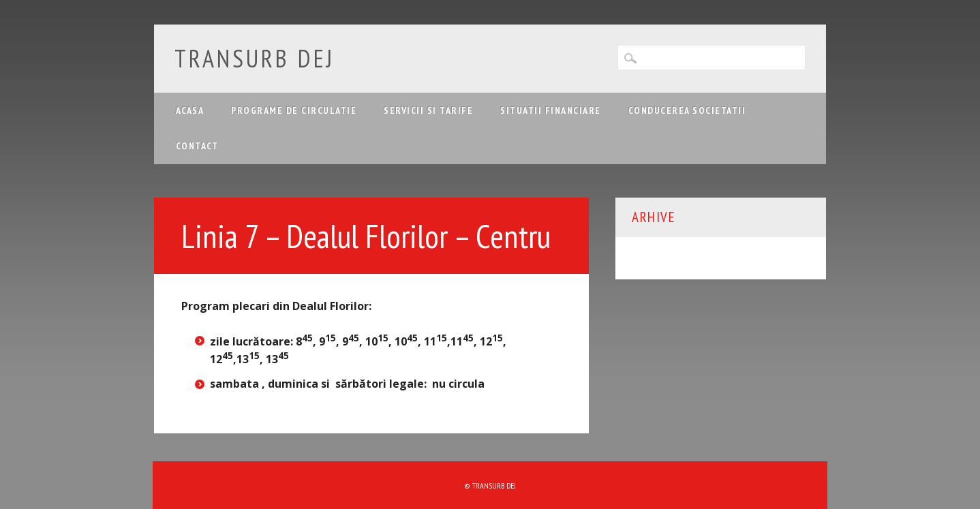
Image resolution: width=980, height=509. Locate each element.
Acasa (190, 110)
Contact (197, 146)
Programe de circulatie (294, 110)
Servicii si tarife (428, 110)
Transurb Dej (255, 58)
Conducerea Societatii (687, 110)
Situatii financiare (551, 110)
